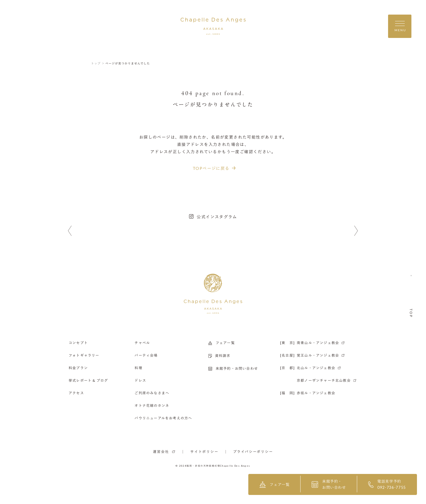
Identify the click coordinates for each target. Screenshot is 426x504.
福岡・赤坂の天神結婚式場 (203, 466)
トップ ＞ (98, 63)
